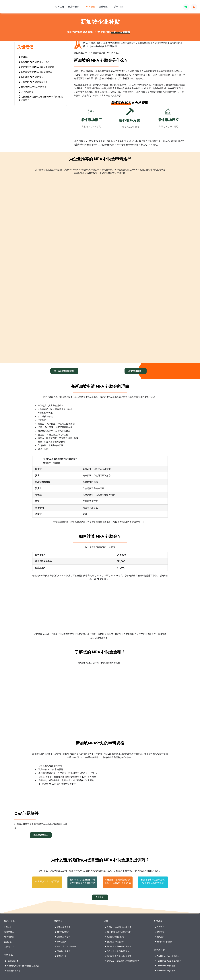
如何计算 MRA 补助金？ (31, 77)
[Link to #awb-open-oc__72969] (186, 7)
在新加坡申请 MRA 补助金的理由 (35, 72)
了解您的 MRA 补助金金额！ (33, 82)
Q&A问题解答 (26, 92)
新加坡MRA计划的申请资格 (33, 87)
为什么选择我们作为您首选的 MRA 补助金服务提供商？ (41, 98)
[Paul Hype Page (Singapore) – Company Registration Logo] (16, 5)
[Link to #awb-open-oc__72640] (194, 7)
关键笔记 (24, 57)
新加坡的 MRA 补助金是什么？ (34, 62)
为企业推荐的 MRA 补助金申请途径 (36, 67)
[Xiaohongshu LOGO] (179, 6)
